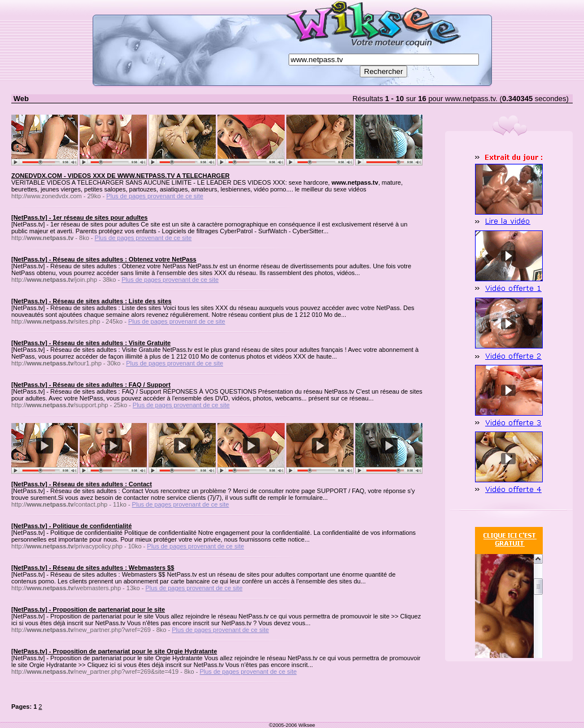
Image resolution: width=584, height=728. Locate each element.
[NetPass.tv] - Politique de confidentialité (71, 526)
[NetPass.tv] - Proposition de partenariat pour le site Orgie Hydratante (114, 651)
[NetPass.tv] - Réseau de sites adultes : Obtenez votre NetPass (104, 259)
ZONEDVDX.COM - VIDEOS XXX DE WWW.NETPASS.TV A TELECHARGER (120, 176)
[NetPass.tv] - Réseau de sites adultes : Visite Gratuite (91, 343)
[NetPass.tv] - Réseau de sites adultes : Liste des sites (91, 301)
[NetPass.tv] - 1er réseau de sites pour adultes (79, 217)
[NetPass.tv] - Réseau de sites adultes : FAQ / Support (91, 385)
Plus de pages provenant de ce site (155, 196)
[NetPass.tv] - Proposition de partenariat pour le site (88, 609)
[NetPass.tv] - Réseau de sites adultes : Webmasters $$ (93, 568)
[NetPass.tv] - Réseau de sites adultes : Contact (82, 484)
